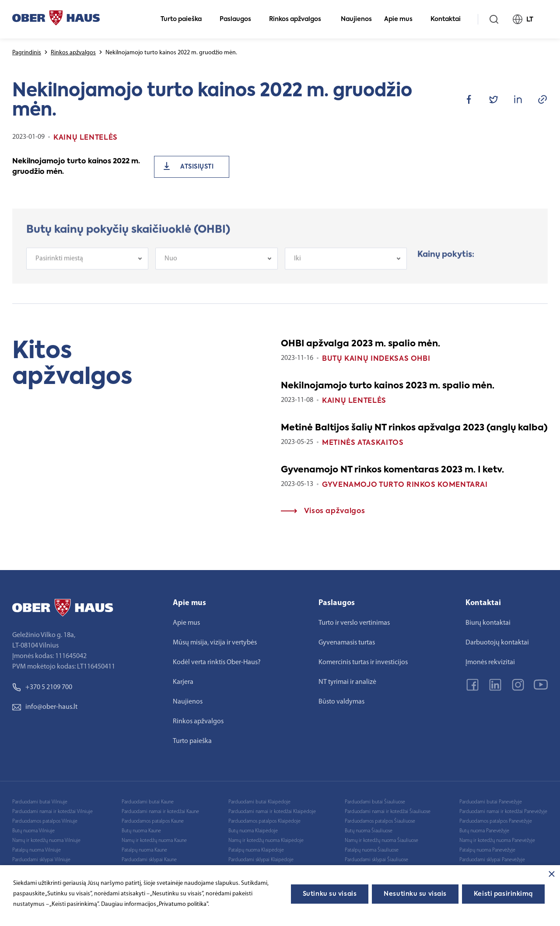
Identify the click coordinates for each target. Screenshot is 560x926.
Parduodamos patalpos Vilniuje (45, 821)
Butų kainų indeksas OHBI (376, 359)
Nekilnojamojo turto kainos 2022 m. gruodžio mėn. (76, 167)
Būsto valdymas (341, 702)
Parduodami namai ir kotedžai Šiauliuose (388, 812)
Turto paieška (185, 19)
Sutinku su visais (330, 894)
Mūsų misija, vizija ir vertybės (215, 643)
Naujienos (356, 19)
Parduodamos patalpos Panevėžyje (496, 821)
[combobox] (87, 266)
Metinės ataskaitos (363, 443)
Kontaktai (449, 19)
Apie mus (402, 19)
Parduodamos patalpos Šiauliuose (380, 821)
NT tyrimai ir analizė (347, 682)
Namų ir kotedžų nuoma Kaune (154, 841)
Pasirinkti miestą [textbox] (59, 266)
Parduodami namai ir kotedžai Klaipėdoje (272, 812)
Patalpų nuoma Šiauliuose (372, 850)
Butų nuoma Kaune (141, 831)
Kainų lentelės (354, 401)
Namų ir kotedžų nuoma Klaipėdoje (266, 841)
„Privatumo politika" (182, 904)
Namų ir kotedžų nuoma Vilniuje (46, 841)
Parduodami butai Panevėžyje (491, 802)
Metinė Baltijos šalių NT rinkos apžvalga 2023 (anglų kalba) (414, 428)
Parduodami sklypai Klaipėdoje (261, 860)
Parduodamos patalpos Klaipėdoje (264, 821)
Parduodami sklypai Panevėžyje (492, 860)
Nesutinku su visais (415, 894)
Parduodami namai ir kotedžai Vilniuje (52, 812)
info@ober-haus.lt (45, 707)
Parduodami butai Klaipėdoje (259, 802)
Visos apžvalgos (323, 511)
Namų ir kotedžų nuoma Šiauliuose (381, 841)
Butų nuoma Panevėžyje (484, 831)
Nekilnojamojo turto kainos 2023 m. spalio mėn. (388, 386)
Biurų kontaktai (488, 623)
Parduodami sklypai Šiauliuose (376, 860)
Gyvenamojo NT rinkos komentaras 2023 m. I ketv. (392, 470)
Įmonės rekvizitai (490, 662)
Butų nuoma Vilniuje (33, 831)
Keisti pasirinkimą (503, 894)
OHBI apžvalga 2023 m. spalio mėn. (360, 344)
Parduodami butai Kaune (148, 802)
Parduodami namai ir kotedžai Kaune (160, 812)
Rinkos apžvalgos (299, 19)
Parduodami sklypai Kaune (149, 860)
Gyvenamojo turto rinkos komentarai (405, 485)
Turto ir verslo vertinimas (354, 623)
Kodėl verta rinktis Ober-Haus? (217, 662)
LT (527, 19)
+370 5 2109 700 (42, 687)
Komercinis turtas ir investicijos (363, 662)
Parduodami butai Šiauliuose (375, 802)
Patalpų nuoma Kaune (144, 850)
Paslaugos (239, 19)
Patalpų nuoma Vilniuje (37, 850)
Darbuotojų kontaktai (497, 643)
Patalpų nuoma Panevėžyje (487, 850)
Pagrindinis (27, 53)
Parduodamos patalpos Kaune (153, 821)
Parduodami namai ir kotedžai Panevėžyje (503, 812)
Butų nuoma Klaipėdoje (253, 831)
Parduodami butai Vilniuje (40, 802)
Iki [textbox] (297, 266)
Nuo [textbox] (171, 266)
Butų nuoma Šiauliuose (369, 831)
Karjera (183, 682)
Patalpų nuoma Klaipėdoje (256, 850)
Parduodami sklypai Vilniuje (41, 860)
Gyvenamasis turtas (347, 643)
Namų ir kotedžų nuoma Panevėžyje (497, 841)
